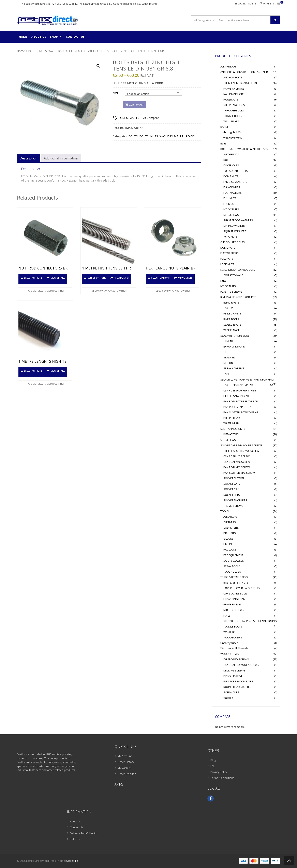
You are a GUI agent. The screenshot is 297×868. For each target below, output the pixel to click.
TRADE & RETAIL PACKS (234, 577)
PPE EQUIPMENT (233, 555)
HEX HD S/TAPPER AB (236, 396)
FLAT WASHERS (233, 193)
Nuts (223, 281)
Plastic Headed (233, 676)
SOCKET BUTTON (234, 478)
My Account (125, 756)
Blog (213, 760)
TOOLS (225, 511)
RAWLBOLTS (231, 99)
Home (23, 37)
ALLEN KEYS (230, 517)
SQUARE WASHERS (235, 231)
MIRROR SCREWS (234, 610)
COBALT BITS (231, 528)
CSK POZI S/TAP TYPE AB (238, 385)
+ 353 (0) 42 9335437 (67, 4)
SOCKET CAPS (232, 484)
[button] (98, 66)
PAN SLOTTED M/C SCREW (239, 473)
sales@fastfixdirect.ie (38, 4)
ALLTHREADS (231, 154)
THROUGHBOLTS (234, 110)
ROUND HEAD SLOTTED (237, 687)
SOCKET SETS (232, 495)
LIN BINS (228, 544)
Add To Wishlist (56, 291)
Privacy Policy (219, 772)
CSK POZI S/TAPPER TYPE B (240, 390)
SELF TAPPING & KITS (233, 429)
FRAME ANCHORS (234, 89)
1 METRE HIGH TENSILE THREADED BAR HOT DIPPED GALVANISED (109, 268)
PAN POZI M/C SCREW (237, 467)
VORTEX (228, 698)
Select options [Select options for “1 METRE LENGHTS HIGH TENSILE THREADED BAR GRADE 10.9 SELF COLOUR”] (33, 371)
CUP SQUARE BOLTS (236, 171)
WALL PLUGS (231, 121)
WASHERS (229, 632)
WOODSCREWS (233, 637)
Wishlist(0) (269, 4)
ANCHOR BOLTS (233, 77)
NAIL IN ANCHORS (234, 94)
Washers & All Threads (234, 648)
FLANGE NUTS (232, 187)
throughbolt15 (232, 132)
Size (116, 93)
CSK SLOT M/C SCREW (237, 462)
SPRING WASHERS (234, 226)
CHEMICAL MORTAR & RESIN (240, 83)
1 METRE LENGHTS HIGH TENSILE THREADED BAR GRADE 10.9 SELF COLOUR (45, 361)
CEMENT (228, 341)
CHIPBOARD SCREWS (236, 659)
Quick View (37, 291)
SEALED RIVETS (232, 325)
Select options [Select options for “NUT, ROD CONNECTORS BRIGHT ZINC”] (33, 278)
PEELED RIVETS (232, 313)
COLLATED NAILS (233, 275)
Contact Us (75, 37)
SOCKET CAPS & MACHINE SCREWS (241, 445)
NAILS (227, 616)
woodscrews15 (233, 138)
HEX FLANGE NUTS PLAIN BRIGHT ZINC (173, 268)
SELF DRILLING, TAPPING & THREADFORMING (247, 379)
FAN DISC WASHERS (235, 182)
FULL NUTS (230, 198)
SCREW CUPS (231, 692)
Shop (56, 37)
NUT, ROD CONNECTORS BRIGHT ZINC (45, 268)
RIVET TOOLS (231, 319)
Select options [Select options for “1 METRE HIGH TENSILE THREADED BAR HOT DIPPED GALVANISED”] (97, 278)
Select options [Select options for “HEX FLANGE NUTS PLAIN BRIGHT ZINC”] (161, 278)
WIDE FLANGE (232, 330)
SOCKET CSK (231, 489)
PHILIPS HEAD (232, 418)
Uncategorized (229, 643)
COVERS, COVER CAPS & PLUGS (242, 588)
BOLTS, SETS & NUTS (236, 583)
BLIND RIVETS (231, 303)
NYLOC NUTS (231, 209)
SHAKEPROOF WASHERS (238, 220)
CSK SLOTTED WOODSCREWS (241, 665)
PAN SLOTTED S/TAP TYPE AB (241, 412)
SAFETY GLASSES (234, 561)
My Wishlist (124, 768)
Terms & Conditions (222, 778)
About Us (39, 37)
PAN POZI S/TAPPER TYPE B (240, 407)
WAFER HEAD (231, 423)
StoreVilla (72, 861)
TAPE (226, 374)
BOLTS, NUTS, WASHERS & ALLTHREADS (56, 51)
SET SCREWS (231, 215)
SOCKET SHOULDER (235, 500)
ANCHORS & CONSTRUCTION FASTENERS (245, 72)
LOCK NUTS (230, 204)
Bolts (223, 143)
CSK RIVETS (230, 308)
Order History (126, 762)
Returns (75, 839)
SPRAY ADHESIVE (234, 368)
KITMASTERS (231, 434)
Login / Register (248, 4)
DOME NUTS (231, 176)
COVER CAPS (231, 165)
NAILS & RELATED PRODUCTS (238, 270)
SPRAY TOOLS (232, 566)
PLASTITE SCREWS (231, 292)
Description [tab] (28, 158)
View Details (58, 278)
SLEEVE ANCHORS (234, 105)
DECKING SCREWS (234, 670)
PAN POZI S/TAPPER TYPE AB (241, 401)
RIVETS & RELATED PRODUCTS (238, 297)
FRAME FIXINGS (233, 604)
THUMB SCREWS (233, 506)
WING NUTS (231, 237)
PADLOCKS (230, 549)
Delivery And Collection (84, 833)
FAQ (213, 766)
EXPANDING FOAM (234, 346)
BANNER (225, 127)
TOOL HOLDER (232, 572)
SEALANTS (230, 357)
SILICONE (229, 363)
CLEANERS (230, 522)
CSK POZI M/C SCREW (236, 456)
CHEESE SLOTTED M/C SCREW (241, 451)
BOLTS (91, 51)
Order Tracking (127, 774)
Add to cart (137, 105)
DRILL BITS (230, 533)
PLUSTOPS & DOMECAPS (238, 681)
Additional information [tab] (61, 158)
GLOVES (228, 539)
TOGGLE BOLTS (233, 116)
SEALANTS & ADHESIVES (235, 336)
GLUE (227, 352)
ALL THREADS (228, 66)
